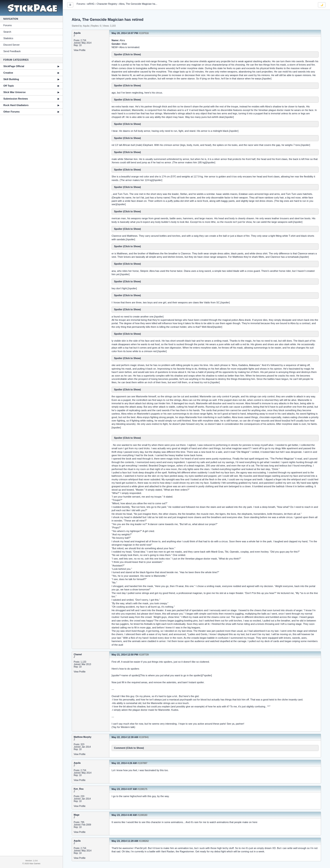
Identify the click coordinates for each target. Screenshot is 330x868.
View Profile (80, 50)
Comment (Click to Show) (129, 748)
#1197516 (144, 33)
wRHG (91, 4)
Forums (8, 25)
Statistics (8, 38)
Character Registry (107, 4)
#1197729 (144, 655)
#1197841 (144, 737)
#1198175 (142, 789)
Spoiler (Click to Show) (127, 54)
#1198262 (144, 841)
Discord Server (12, 45)
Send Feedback (12, 51)
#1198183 (142, 815)
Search (7, 32)
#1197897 (142, 763)
